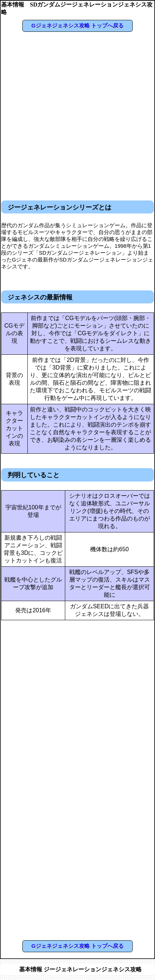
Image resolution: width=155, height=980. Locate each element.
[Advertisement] (77, 114)
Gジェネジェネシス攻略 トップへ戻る (77, 25)
